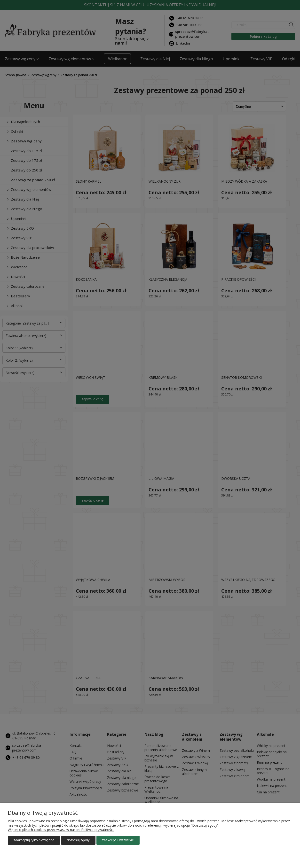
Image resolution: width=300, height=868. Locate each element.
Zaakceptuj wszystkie (118, 840)
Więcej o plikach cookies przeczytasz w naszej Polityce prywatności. (61, 830)
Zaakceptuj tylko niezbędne (34, 840)
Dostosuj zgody (78, 840)
